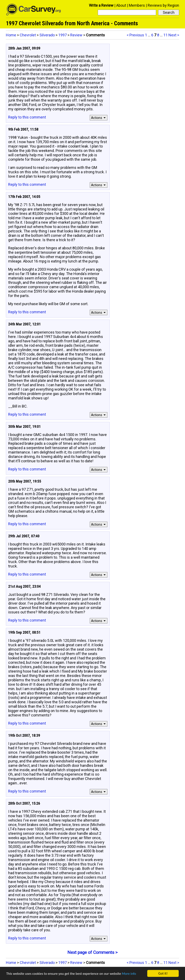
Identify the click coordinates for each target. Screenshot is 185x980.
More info (129, 974)
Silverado (47, 35)
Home (11, 35)
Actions (99, 118)
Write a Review (101, 5)
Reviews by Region (163, 5)
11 (165, 35)
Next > (174, 35)
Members (137, 5)
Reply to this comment (27, 117)
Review (76, 35)
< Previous (135, 35)
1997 (63, 35)
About (121, 5)
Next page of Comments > (92, 952)
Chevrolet (28, 35)
